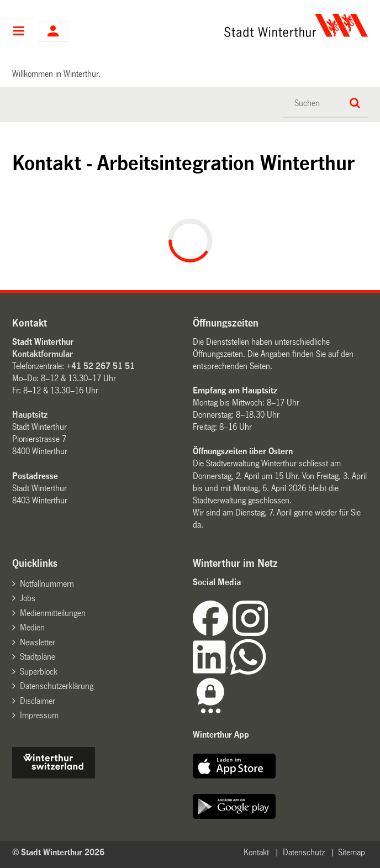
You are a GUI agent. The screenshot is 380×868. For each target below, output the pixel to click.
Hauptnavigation (19, 32)
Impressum (39, 715)
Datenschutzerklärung (57, 686)
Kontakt (256, 852)
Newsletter (38, 642)
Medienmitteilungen (53, 613)
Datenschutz (304, 852)
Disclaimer (38, 701)
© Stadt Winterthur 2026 (58, 852)
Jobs (28, 598)
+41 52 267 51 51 (101, 366)
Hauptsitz (30, 415)
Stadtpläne (38, 657)
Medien (32, 627)
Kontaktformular (43, 354)
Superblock (39, 672)
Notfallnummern (47, 584)
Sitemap (352, 852)
